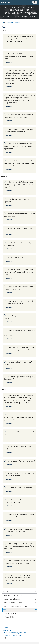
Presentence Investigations (12, 595)
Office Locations (8, 630)
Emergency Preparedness (12, 635)
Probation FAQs (10, 613)
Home (2, 22)
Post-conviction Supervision (13, 599)
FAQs (5, 610)
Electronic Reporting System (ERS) (15, 633)
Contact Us (6, 628)
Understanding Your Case (13, 22)
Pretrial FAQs (9, 617)
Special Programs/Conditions (13, 603)
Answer (9, 45)
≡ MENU (6, 2)
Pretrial (5, 592)
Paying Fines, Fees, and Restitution (15, 606)
